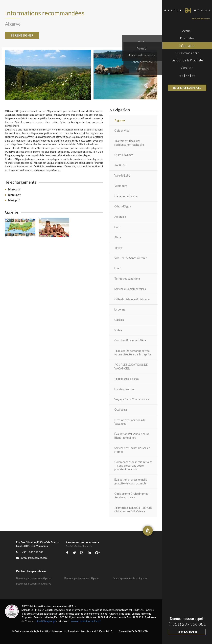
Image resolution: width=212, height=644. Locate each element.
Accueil (187, 31)
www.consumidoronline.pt (86, 621)
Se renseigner (187, 632)
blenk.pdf (14, 195)
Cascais (119, 320)
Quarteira (121, 410)
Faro (117, 227)
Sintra (118, 330)
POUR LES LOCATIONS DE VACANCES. (131, 366)
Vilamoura (121, 186)
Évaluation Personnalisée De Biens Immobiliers (132, 436)
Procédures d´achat (127, 379)
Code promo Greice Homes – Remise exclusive (132, 495)
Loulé (118, 268)
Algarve (120, 120)
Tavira (118, 248)
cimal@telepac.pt (46, 621)
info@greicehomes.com (32, 558)
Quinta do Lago (124, 155)
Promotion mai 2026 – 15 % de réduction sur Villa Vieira (133, 509)
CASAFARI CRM (140, 631)
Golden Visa (122, 131)
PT (194, 75)
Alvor (118, 237)
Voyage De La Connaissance (132, 399)
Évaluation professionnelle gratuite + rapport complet (131, 481)
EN (181, 75)
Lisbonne (120, 309)
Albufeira (120, 217)
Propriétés (187, 38)
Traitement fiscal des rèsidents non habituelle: (129, 143)
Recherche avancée (187, 88)
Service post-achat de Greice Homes (132, 450)
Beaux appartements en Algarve (34, 578)
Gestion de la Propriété (187, 60)
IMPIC (109, 631)
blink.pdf (14, 200)
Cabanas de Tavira (126, 196)
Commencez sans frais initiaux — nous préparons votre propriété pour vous (133, 466)
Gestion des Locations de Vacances (130, 422)
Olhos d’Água (123, 206)
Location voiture (125, 389)
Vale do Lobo (122, 175)
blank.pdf (14, 189)
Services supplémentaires (130, 289)
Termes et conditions (127, 279)
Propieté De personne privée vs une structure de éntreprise (133, 353)
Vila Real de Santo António (131, 258)
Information (187, 46)
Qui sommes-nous (187, 53)
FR (188, 75)
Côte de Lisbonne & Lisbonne (132, 299)
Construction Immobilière (130, 340)
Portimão (120, 165)
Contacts (187, 68)
